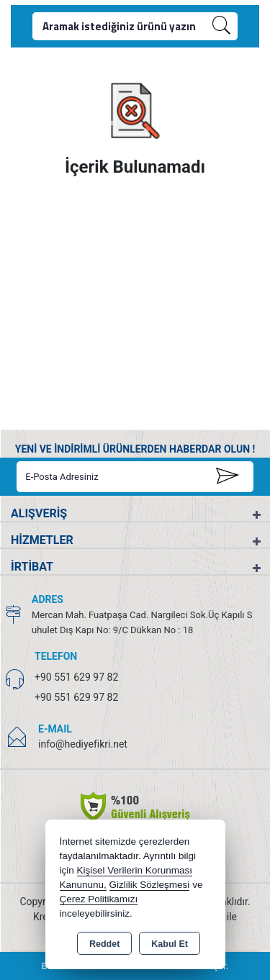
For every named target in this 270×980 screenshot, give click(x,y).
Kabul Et (170, 944)
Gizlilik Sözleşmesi (150, 885)
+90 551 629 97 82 (76, 677)
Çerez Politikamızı (99, 899)
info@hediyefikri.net (83, 744)
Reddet (104, 944)
